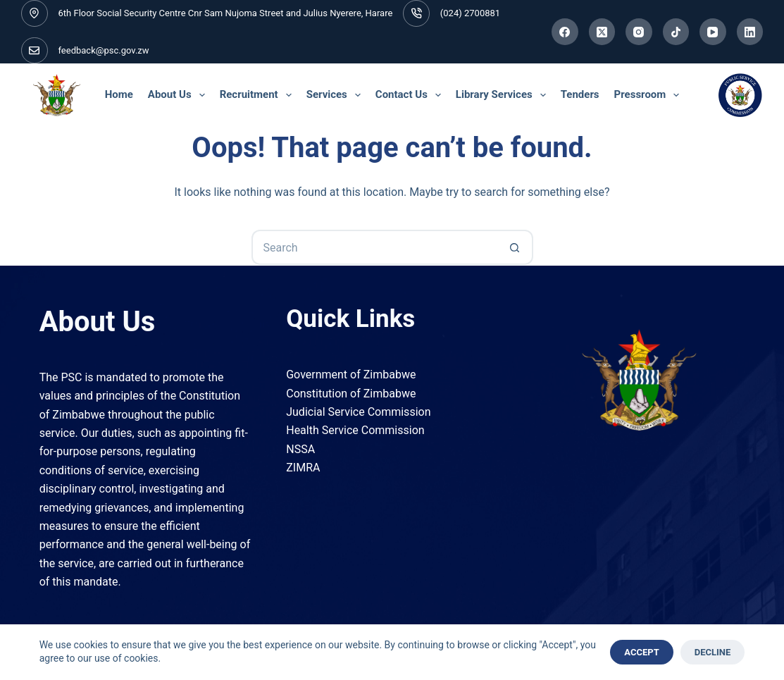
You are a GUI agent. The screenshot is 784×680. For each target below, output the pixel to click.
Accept (641, 652)
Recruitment (258, 95)
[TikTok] (676, 32)
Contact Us (410, 95)
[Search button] (516, 247)
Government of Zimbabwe (351, 375)
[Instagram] (639, 32)
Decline (713, 652)
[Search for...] (375, 247)
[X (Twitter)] (602, 32)
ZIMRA (303, 468)
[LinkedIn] (750, 32)
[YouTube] (713, 32)
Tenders (580, 94)
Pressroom (649, 95)
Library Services (503, 95)
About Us (178, 95)
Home (119, 94)
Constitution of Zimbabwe (351, 394)
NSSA (300, 449)
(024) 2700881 (470, 13)
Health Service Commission (355, 430)
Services (336, 95)
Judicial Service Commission (358, 412)
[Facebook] (565, 32)
